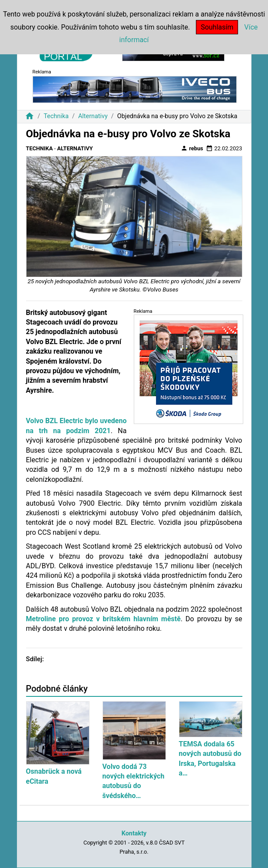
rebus (192, 148)
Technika (56, 116)
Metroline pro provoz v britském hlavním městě (103, 619)
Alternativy (93, 116)
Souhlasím (217, 27)
